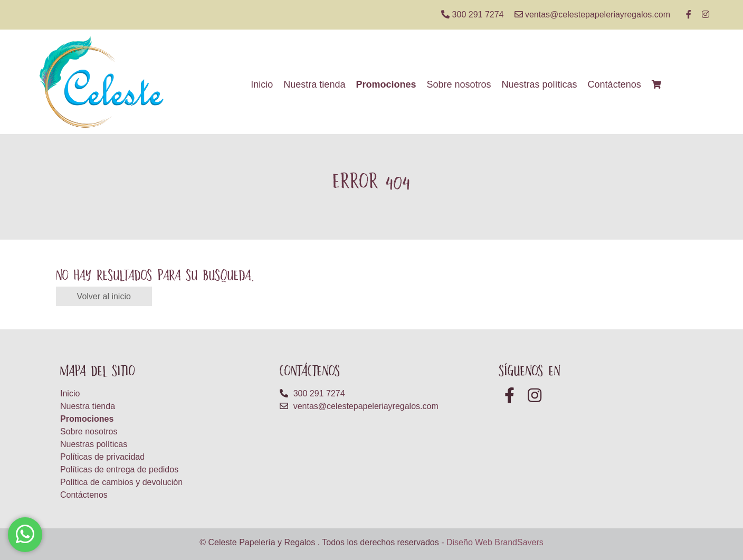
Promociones (386, 84)
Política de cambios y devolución (121, 482)
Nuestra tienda (314, 84)
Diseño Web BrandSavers (495, 542)
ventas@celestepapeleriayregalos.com (593, 15)
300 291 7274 (472, 15)
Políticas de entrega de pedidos (119, 469)
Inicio (262, 84)
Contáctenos (615, 84)
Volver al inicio (104, 296)
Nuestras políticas (540, 84)
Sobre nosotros (459, 84)
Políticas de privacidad (102, 457)
